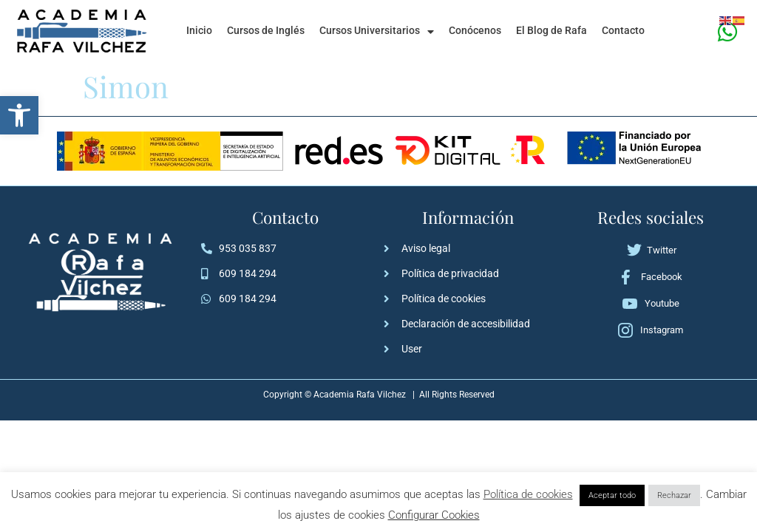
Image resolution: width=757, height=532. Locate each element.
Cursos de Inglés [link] (266, 31)
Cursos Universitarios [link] (377, 31)
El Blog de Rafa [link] (551, 31)
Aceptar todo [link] (612, 495)
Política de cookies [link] (528, 494)
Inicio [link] (199, 31)
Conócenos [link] (475, 31)
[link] (19, 115)
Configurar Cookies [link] (434, 515)
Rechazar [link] (674, 495)
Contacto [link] (623, 31)
